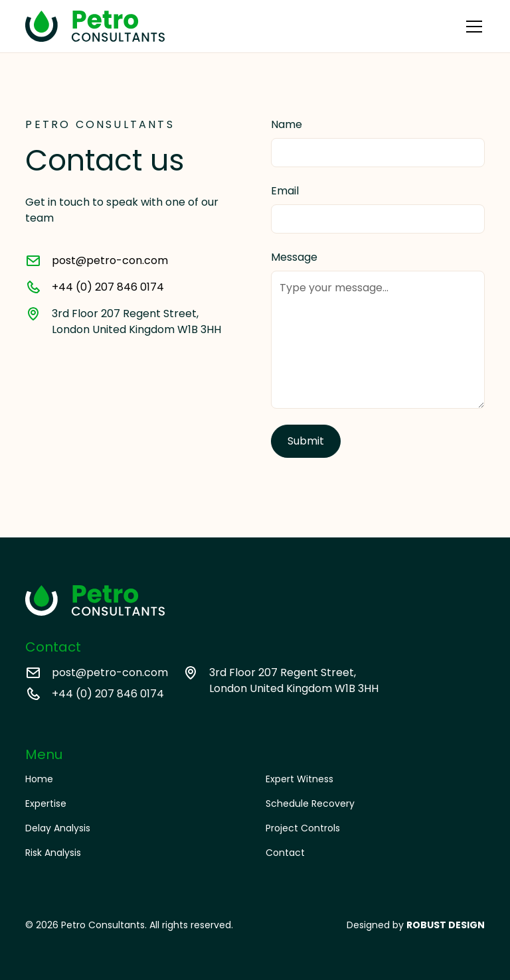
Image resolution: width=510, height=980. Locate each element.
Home (39, 779)
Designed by (416, 925)
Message (294, 257)
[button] (471, 27)
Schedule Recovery (310, 804)
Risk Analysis (53, 853)
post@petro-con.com (110, 260)
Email (285, 191)
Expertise (46, 804)
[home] (95, 26)
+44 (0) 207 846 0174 (108, 287)
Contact (285, 853)
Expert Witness (299, 779)
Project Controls (303, 828)
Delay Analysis (58, 828)
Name (287, 124)
